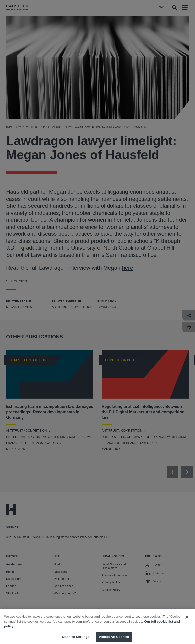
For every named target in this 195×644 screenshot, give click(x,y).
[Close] (187, 620)
